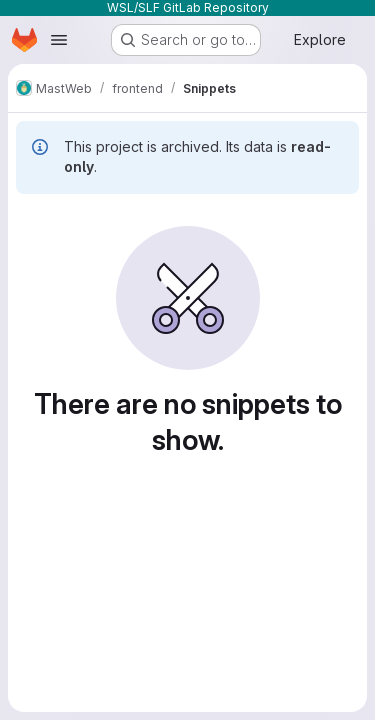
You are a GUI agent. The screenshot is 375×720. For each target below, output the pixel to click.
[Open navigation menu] (59, 40)
